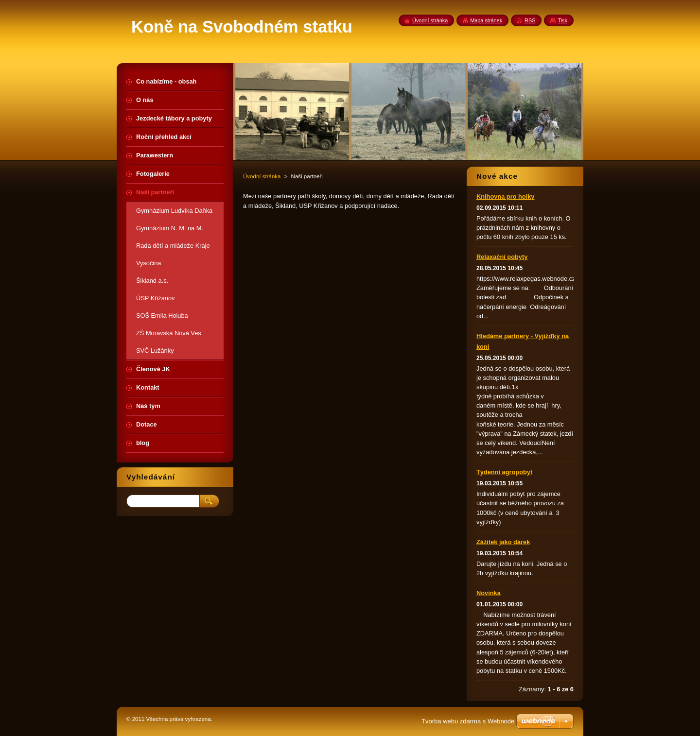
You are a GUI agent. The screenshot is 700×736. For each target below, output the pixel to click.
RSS (530, 20)
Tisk (562, 20)
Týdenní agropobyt (504, 472)
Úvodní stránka (262, 176)
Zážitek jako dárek (503, 542)
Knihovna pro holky (505, 197)
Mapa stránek (486, 20)
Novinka (489, 593)
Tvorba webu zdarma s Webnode (468, 721)
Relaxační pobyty (502, 257)
